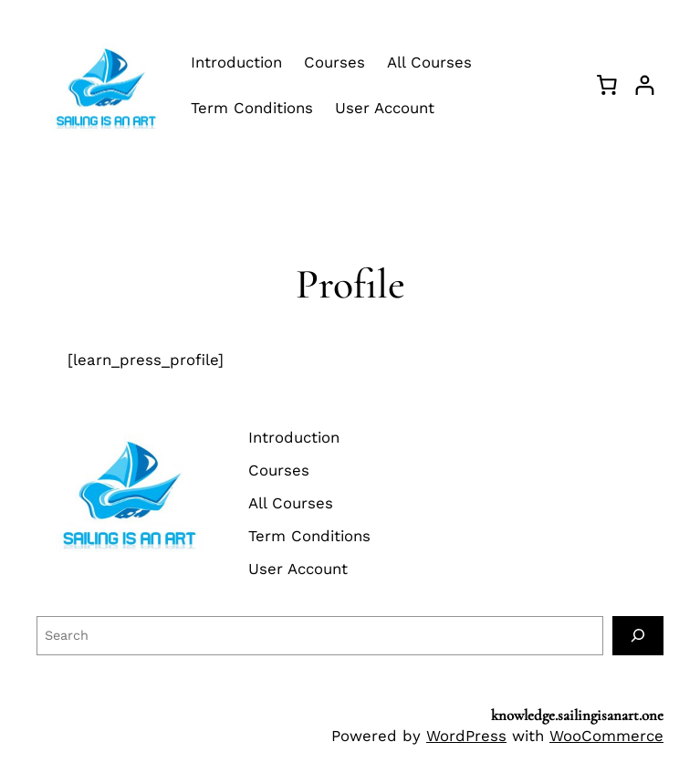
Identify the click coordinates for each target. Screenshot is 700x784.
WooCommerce (606, 736)
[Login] (645, 85)
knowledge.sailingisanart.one (577, 715)
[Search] (638, 636)
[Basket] (607, 85)
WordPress (466, 736)
